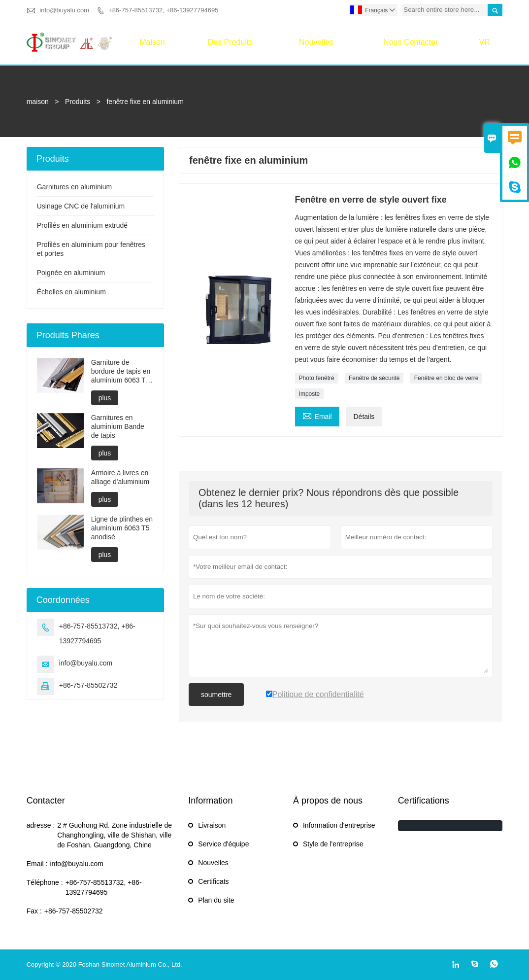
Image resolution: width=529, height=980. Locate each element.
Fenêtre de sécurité (374, 378)
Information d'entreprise (339, 825)
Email (317, 415)
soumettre (216, 695)
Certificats (213, 881)
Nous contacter (411, 42)
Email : (37, 864)
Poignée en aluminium (71, 273)
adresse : (41, 825)
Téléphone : (45, 882)
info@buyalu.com (64, 10)
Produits (78, 102)
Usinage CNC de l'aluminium (81, 206)
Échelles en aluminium (71, 292)
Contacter (46, 801)
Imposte (310, 394)
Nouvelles (316, 42)
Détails (364, 417)
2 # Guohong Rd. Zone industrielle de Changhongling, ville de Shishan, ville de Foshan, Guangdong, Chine (115, 835)
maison (152, 42)
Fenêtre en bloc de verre (446, 378)
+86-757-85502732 (88, 685)
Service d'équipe (223, 844)
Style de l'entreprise (333, 844)
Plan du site (216, 900)
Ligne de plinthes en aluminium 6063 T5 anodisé (122, 528)
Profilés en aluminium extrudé (82, 225)
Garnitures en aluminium (75, 187)
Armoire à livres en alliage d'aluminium (120, 477)
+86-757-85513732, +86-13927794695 (163, 10)
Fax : (34, 911)
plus (105, 398)
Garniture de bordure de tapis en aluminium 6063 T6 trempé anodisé (121, 371)
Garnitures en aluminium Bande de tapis (118, 426)
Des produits (231, 42)
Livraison (212, 825)
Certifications (424, 801)
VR (485, 42)
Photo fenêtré (317, 378)
